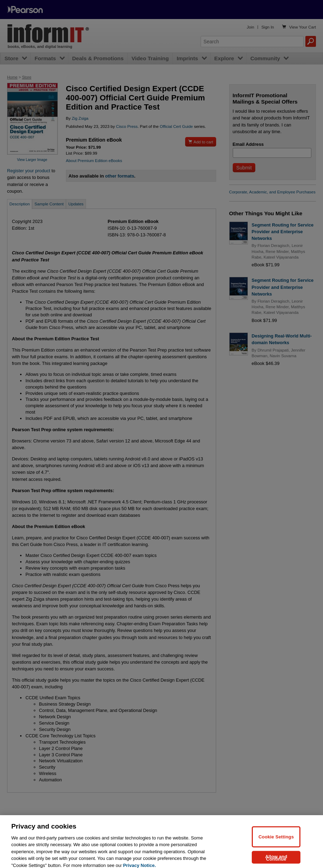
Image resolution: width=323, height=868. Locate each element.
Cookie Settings (276, 841)
